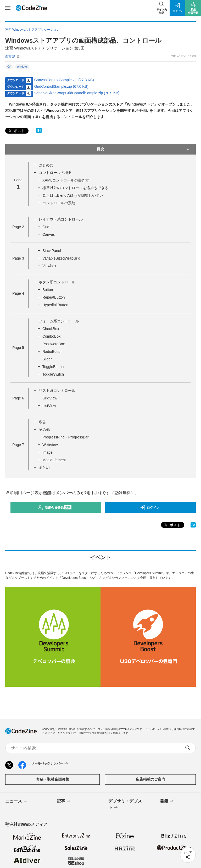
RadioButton (52, 351)
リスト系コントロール (57, 391)
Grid (46, 227)
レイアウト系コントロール (61, 219)
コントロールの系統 (59, 203)
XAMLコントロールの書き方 (66, 180)
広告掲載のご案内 (150, 779)
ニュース (17, 801)
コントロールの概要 (55, 173)
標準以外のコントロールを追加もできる (75, 188)
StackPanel (52, 251)
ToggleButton (53, 367)
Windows (22, 67)
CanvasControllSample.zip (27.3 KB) (64, 80)
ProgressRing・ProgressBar (66, 437)
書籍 (167, 801)
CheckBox (51, 329)
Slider (47, 359)
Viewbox (49, 266)
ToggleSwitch (53, 374)
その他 (44, 430)
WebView (50, 445)
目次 (144, 149)
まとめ (44, 468)
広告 (42, 422)
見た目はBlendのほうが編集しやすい (73, 195)
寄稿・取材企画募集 (53, 779)
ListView (49, 406)
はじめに (46, 165)
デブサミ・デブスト (125, 805)
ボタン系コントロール (57, 282)
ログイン (150, 508)
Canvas (49, 234)
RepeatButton (54, 297)
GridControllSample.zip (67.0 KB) (61, 86)
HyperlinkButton (55, 305)
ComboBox (51, 336)
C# (9, 67)
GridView (50, 398)
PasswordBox (54, 344)
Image (48, 452)
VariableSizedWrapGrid (61, 258)
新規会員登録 (55, 508)
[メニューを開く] (8, 8)
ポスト (16, 131)
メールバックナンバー (50, 764)
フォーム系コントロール (59, 321)
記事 (64, 801)
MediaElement (54, 460)
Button (48, 290)
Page (18, 227)
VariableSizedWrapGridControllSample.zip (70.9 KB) (77, 93)
